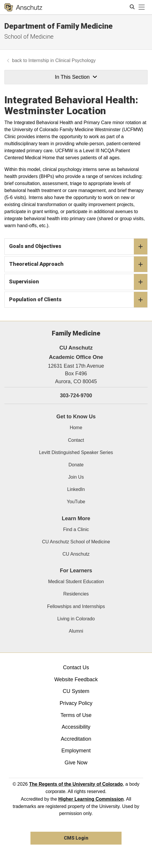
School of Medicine (29, 37)
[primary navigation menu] (142, 7)
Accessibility (76, 727)
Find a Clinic (76, 529)
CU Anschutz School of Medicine (76, 542)
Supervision (78, 282)
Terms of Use (76, 715)
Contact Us (76, 667)
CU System (76, 691)
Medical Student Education (76, 582)
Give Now (76, 763)
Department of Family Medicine (59, 26)
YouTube (76, 502)
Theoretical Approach (78, 264)
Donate (76, 465)
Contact (76, 440)
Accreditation (76, 739)
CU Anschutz (76, 554)
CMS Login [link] (76, 838)
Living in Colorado (76, 619)
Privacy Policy (76, 703)
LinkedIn (76, 489)
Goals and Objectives (78, 246)
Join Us (76, 477)
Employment (76, 751)
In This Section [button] (76, 77)
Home (76, 428)
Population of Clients (78, 300)
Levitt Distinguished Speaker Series (76, 452)
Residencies (76, 594)
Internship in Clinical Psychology (62, 60)
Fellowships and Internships (76, 606)
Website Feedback (76, 679)
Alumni (76, 631)
